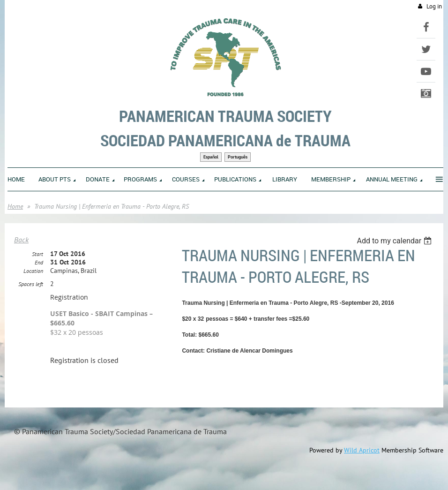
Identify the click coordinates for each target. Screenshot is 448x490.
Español (211, 157)
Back (21, 240)
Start (37, 254)
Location (33, 271)
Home (15, 206)
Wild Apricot (362, 450)
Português (238, 157)
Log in (434, 6)
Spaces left (31, 284)
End (39, 262)
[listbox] (395, 241)
